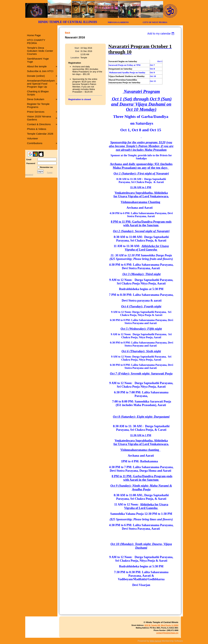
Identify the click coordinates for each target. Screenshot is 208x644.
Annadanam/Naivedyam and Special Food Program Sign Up (41, 84)
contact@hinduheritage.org (167, 633)
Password (30, 163)
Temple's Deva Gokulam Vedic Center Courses (40, 51)
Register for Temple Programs (38, 105)
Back (68, 33)
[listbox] (161, 34)
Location (75, 58)
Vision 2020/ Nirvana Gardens (39, 118)
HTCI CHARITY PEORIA (36, 42)
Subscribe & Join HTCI (40, 71)
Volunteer (33, 138)
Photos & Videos (37, 129)
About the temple (37, 66)
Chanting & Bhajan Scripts (38, 93)
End (77, 51)
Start (77, 48)
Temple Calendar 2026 (40, 134)
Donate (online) (36, 76)
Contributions (35, 143)
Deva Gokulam (36, 99)
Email (28, 159)
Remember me (46, 167)
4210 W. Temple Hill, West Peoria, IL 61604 (161, 625)
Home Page (34, 35)
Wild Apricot (155, 641)
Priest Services (36, 112)
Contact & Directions (39, 124)
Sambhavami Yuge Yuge (38, 60)
